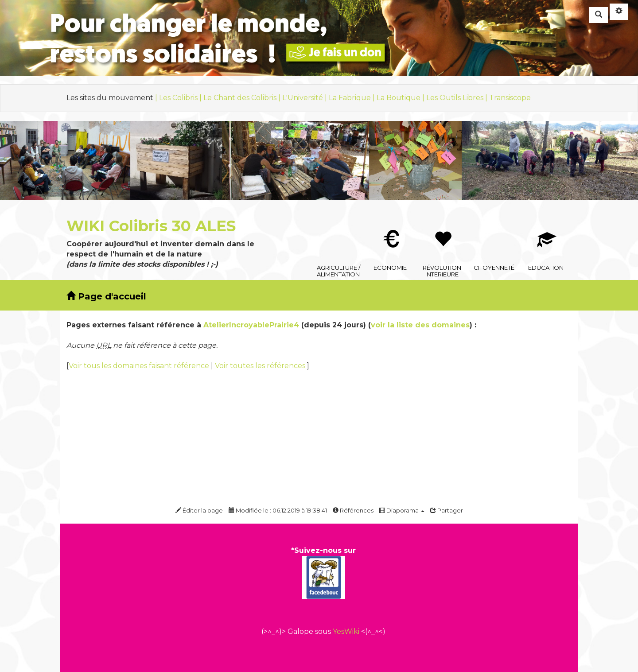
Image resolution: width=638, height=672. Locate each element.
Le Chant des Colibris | (243, 98)
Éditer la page (199, 510)
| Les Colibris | (179, 98)
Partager (447, 510)
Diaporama (402, 510)
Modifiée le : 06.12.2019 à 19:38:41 (278, 510)
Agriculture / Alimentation (339, 224)
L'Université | (305, 98)
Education (546, 225)
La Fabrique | (353, 98)
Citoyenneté (494, 224)
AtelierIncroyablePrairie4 (251, 325)
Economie (391, 225)
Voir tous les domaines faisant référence (140, 366)
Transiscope (510, 98)
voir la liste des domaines (420, 325)
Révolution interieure (442, 225)
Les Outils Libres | (458, 98)
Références (353, 510)
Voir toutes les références (261, 366)
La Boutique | (401, 98)
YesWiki (346, 631)
